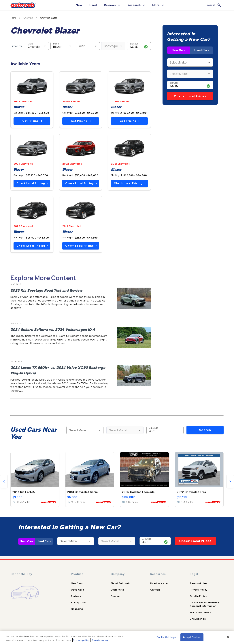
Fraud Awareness (200, 612)
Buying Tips (78, 602)
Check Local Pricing (32, 183)
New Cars (178, 50)
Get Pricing (32, 121)
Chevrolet (28, 18)
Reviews (76, 596)
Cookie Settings (166, 637)
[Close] (228, 637)
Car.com (155, 590)
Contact (116, 596)
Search (205, 430)
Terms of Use (198, 583)
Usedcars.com (159, 583)
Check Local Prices (190, 96)
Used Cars (202, 50)
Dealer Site (117, 590)
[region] (117, 638)
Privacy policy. (81, 640)
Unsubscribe (198, 619)
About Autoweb (120, 583)
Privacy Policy (198, 590)
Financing (77, 609)
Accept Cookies (192, 637)
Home (13, 18)
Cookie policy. (100, 640)
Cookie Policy (198, 596)
